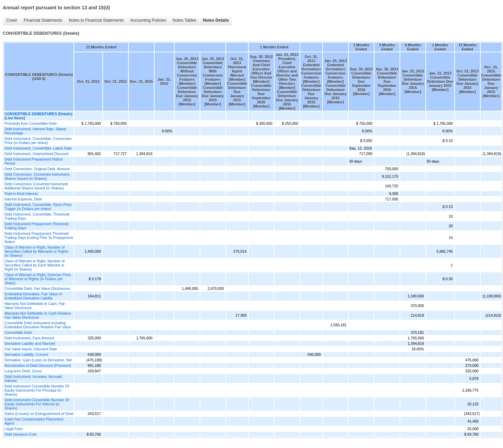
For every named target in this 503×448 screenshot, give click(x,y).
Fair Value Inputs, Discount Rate (31, 349)
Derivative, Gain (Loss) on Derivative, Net (38, 360)
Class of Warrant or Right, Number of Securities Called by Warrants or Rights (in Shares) (36, 251)
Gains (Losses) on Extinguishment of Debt (39, 414)
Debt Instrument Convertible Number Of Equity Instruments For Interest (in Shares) (37, 404)
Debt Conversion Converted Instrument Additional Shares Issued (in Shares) (36, 186)
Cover (10, 20)
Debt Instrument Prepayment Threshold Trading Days (36, 226)
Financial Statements (41, 20)
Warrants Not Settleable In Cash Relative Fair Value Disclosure (38, 315)
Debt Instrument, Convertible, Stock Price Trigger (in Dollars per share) (38, 207)
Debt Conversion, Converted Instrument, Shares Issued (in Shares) (37, 176)
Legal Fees (14, 429)
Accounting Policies (146, 20)
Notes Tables (183, 20)
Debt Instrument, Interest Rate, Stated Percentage (35, 131)
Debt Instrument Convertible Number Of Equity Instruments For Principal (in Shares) (37, 390)
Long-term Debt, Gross (23, 371)
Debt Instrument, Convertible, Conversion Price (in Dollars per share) (38, 141)
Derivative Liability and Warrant (30, 343)
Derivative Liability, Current (26, 354)
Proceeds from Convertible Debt (31, 123)
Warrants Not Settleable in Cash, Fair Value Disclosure (35, 306)
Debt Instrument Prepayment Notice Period (33, 161)
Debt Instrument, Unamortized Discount (37, 154)
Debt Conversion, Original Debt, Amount (37, 169)
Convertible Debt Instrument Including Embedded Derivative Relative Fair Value (38, 325)
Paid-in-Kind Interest (21, 194)
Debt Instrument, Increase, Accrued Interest (33, 379)
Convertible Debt (18, 332)
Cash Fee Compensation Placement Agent (34, 421)
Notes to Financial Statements (94, 20)
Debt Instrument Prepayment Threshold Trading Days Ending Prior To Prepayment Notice (39, 238)
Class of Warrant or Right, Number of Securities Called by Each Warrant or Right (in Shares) (35, 265)
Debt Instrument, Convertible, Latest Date (38, 148)
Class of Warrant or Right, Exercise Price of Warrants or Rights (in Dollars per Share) (38, 279)
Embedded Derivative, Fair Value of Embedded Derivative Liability (33, 296)
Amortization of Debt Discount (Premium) (38, 365)
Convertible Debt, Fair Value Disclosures (37, 288)
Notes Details (214, 20)
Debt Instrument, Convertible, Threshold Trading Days (37, 216)
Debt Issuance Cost (20, 434)
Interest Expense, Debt (23, 199)
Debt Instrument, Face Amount (29, 338)
